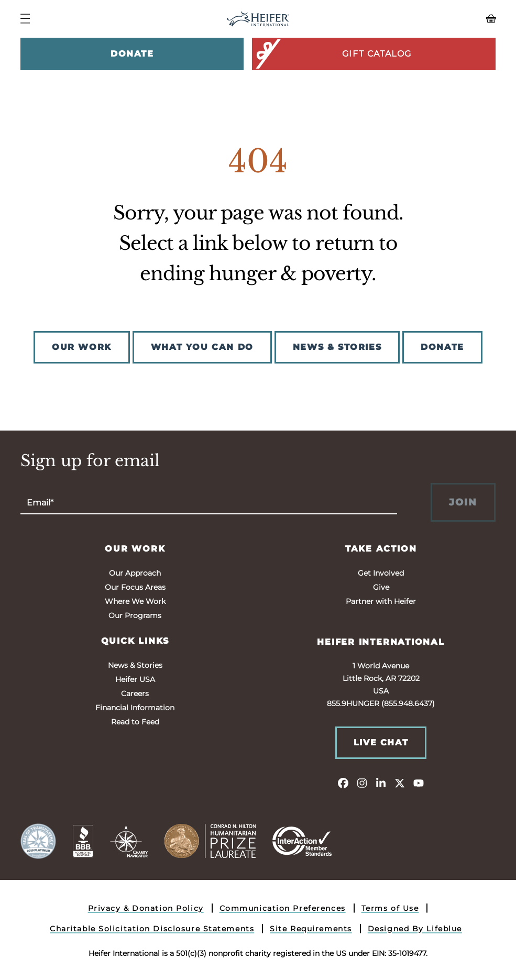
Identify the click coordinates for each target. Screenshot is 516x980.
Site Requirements (311, 929)
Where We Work (135, 601)
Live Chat (381, 742)
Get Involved (381, 573)
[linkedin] (381, 783)
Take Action (381, 549)
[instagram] (362, 783)
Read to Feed (135, 722)
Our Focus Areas (135, 587)
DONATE (442, 347)
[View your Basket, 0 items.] (436, 19)
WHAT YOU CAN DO (202, 347)
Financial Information (135, 708)
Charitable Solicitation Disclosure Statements (152, 929)
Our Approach (135, 573)
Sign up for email (90, 461)
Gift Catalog (333, 54)
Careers (135, 693)
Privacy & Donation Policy (146, 908)
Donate (132, 54)
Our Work (135, 549)
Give (381, 587)
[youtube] (419, 783)
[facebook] (343, 783)
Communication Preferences (283, 908)
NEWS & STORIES (337, 347)
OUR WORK (82, 347)
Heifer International (381, 642)
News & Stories (135, 665)
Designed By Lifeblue (415, 929)
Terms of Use (390, 908)
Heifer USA (135, 679)
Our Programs (135, 615)
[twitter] (400, 783)
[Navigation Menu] (25, 19)
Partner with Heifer (381, 601)
